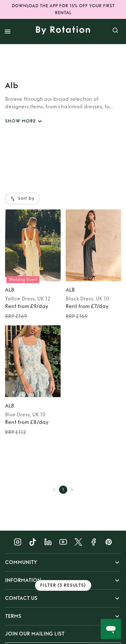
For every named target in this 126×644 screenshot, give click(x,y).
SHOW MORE (24, 121)
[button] (63, 562)
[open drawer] (8, 31)
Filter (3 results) (63, 586)
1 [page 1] (63, 490)
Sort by (22, 199)
